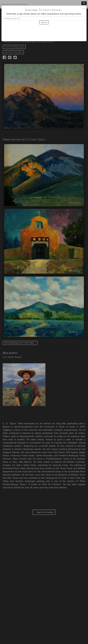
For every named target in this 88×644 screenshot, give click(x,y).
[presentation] (44, 32)
